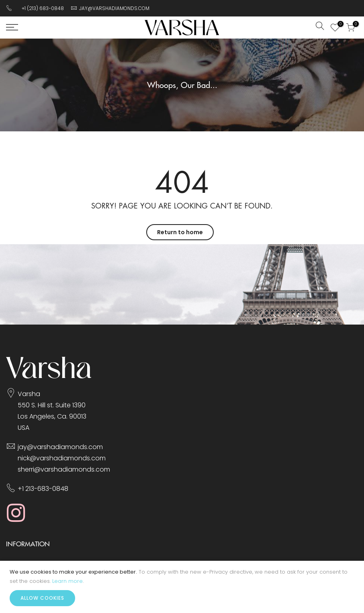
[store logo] (182, 28)
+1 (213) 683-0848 (43, 8)
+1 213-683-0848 (43, 489)
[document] (182, 587)
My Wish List (338, 25)
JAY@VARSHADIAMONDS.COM (114, 8)
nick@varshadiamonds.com (62, 458)
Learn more (67, 581)
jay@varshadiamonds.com (60, 447)
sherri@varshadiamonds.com (64, 469)
